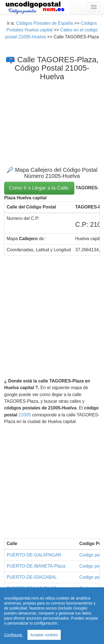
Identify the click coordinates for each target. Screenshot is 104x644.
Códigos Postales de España (45, 23)
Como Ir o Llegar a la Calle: (39, 188)
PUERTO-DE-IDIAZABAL (32, 577)
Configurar (14, 635)
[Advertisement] (52, 119)
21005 (25, 415)
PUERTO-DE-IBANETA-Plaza (36, 566)
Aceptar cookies (44, 635)
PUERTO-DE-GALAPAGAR (34, 555)
